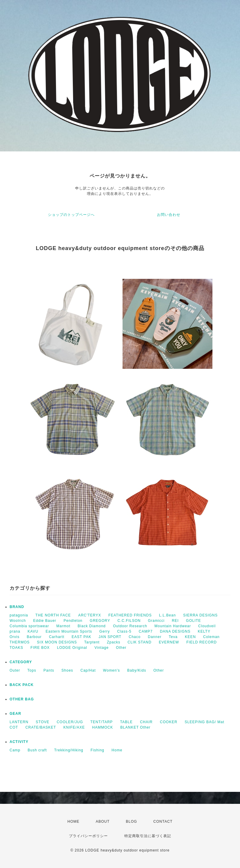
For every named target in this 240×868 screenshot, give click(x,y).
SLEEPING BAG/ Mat (204, 722)
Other (121, 648)
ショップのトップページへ (71, 215)
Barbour (34, 637)
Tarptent (92, 642)
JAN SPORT (110, 637)
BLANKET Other (136, 727)
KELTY (204, 631)
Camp (15, 750)
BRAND (17, 607)
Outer (15, 670)
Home (117, 750)
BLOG (131, 822)
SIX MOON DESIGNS (57, 642)
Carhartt (56, 637)
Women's (111, 670)
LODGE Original (72, 648)
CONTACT (163, 822)
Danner (155, 637)
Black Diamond (92, 626)
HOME (73, 822)
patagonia (19, 615)
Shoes (67, 670)
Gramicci (156, 621)
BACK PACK (22, 685)
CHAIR (146, 722)
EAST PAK (81, 637)
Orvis (15, 637)
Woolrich (18, 621)
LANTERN (19, 722)
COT (14, 727)
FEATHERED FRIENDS (130, 615)
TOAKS (16, 648)
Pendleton (73, 621)
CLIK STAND (140, 642)
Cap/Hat (88, 670)
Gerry (105, 631)
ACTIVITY (19, 742)
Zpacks (114, 642)
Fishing (97, 750)
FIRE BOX (40, 648)
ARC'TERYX (90, 615)
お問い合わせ (169, 215)
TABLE (126, 722)
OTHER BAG (22, 699)
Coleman (211, 637)
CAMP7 (146, 631)
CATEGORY (21, 662)
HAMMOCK (103, 727)
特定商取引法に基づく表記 (148, 836)
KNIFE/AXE (74, 727)
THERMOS (20, 642)
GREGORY (100, 621)
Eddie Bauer (45, 621)
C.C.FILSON (129, 621)
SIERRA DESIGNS (200, 615)
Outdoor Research (130, 626)
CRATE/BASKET (41, 727)
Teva (173, 637)
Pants (49, 670)
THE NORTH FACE (53, 615)
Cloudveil (207, 626)
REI (175, 621)
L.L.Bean (167, 615)
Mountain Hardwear (173, 626)
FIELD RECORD (201, 642)
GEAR (15, 714)
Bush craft (37, 750)
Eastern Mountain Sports (69, 631)
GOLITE (194, 621)
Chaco (135, 637)
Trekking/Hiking (69, 750)
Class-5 (124, 631)
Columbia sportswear (29, 626)
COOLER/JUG (70, 722)
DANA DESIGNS (175, 631)
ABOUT (102, 822)
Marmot (63, 626)
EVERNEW (169, 642)
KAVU (33, 631)
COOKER (169, 722)
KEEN (190, 637)
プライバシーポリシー (88, 836)
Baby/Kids (137, 670)
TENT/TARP (102, 722)
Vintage (101, 648)
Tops (32, 670)
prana (15, 631)
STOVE (42, 722)
